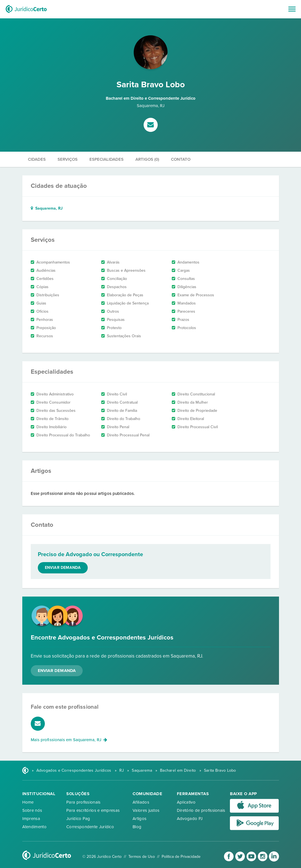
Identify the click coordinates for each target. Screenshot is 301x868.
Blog (137, 827)
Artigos (139, 819)
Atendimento (34, 827)
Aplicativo (186, 802)
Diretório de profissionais (201, 810)
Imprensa (31, 819)
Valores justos (146, 810)
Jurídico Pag (78, 819)
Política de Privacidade (181, 857)
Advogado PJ (190, 819)
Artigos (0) (147, 159)
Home (28, 802)
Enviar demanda (63, 568)
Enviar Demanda (57, 671)
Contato (181, 159)
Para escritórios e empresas (93, 810)
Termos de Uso (142, 857)
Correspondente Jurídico (90, 827)
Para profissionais (83, 802)
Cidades (37, 159)
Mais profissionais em (69, 740)
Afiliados (141, 802)
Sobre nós (32, 810)
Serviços (68, 159)
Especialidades (106, 159)
